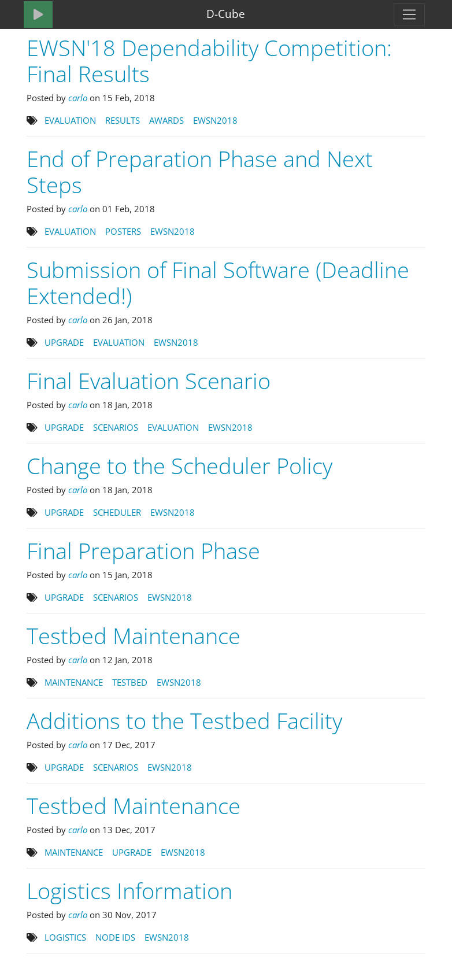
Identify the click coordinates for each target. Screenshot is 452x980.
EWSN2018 (216, 120)
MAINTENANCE (75, 682)
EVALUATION (71, 120)
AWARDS (168, 120)
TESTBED (131, 682)
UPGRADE (65, 342)
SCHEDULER (118, 512)
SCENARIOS (117, 427)
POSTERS (124, 231)
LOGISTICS (66, 937)
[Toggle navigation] (409, 14)
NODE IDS (116, 937)
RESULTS (124, 120)
